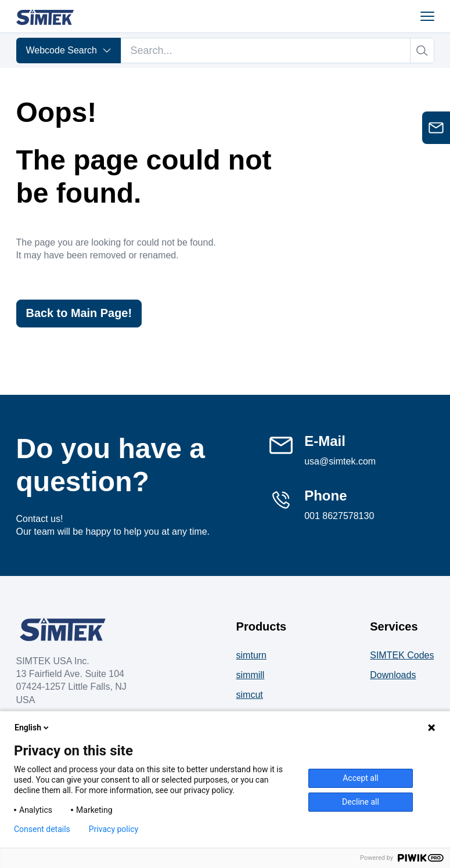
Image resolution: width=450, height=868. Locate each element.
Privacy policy (114, 829)
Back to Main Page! (79, 314)
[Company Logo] (63, 629)
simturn (251, 655)
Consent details (42, 829)
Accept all (361, 778)
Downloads (393, 675)
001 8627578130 (339, 516)
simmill (251, 675)
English (33, 727)
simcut (250, 695)
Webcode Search (69, 50)
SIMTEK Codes (402, 655)
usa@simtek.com (340, 461)
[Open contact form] (436, 128)
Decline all (361, 802)
